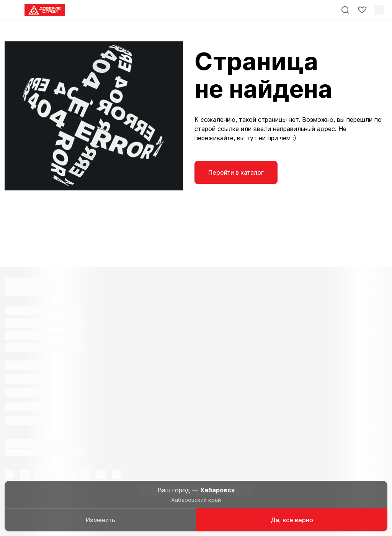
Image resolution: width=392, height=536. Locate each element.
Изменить (100, 520)
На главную (304, 172)
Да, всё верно (292, 520)
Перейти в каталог (236, 172)
